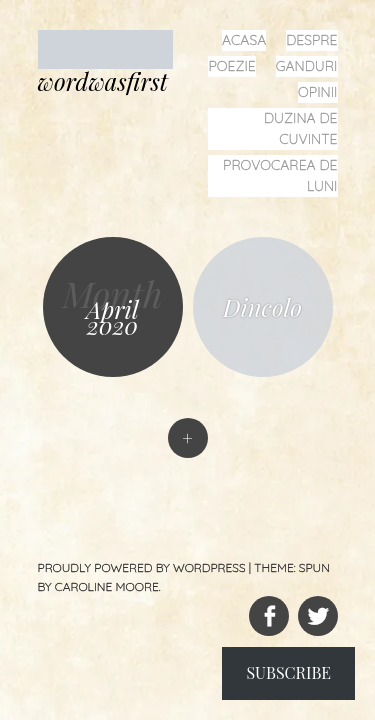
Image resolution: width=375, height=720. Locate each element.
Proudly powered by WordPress (142, 567)
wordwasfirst (103, 81)
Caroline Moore (107, 586)
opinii (317, 92)
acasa (244, 40)
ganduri (307, 66)
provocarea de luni (280, 175)
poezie (231, 66)
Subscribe (288, 672)
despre (311, 40)
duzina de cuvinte (301, 128)
